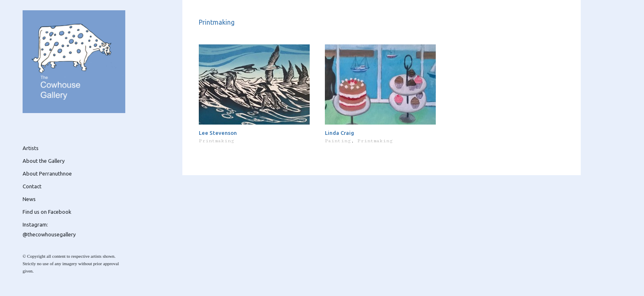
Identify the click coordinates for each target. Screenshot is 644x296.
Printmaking (216, 141)
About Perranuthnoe (47, 173)
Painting (338, 141)
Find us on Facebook (47, 212)
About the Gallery (44, 161)
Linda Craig (339, 133)
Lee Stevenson (218, 133)
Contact (32, 186)
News (29, 199)
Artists (31, 148)
